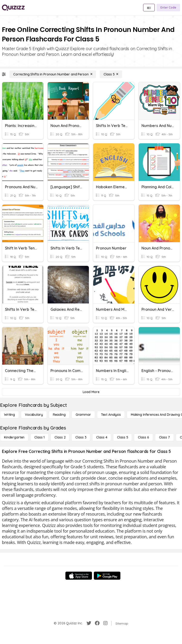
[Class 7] (164, 437)
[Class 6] (143, 437)
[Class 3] (81, 437)
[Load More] (91, 392)
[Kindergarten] (14, 437)
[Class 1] (39, 437)
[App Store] (79, 576)
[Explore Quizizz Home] (13, 8)
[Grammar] (83, 415)
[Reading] (59, 415)
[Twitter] (89, 623)
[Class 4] (102, 437)
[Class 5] (111, 74)
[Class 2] (60, 437)
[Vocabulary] (34, 415)
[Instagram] (105, 623)
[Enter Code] (168, 8)
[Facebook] (97, 623)
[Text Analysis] (111, 415)
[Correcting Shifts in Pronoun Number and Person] (53, 74)
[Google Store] (107, 576)
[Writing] (9, 415)
